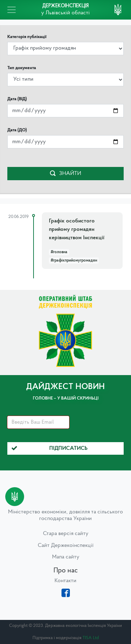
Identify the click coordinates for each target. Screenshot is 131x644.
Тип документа (22, 68)
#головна (59, 252)
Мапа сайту (66, 557)
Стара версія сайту (66, 534)
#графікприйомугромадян (74, 261)
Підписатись (50, 448)
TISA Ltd (91, 638)
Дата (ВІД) (17, 99)
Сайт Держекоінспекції (66, 546)
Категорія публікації (27, 37)
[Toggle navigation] (12, 10)
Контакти (65, 581)
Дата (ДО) (17, 130)
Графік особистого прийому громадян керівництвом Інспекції (77, 229)
